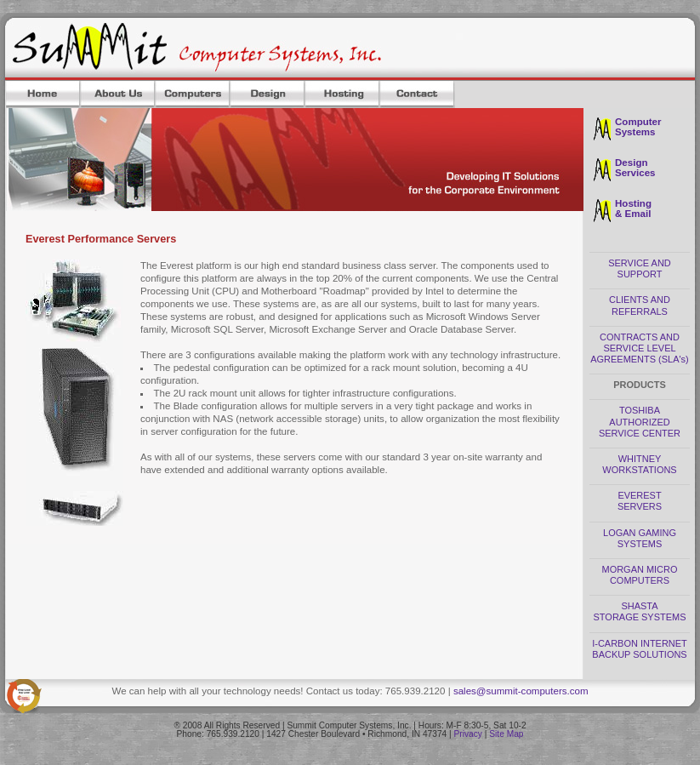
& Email (633, 214)
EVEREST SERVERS (640, 501)
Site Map (506, 734)
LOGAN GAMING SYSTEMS (640, 538)
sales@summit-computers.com (521, 691)
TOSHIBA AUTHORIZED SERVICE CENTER (640, 421)
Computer (638, 122)
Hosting (633, 203)
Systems (635, 132)
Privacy (468, 734)
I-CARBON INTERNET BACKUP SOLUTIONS (640, 649)
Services (635, 173)
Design (632, 163)
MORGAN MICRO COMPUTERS (640, 575)
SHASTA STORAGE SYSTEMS (640, 611)
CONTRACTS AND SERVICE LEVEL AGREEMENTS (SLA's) (639, 348)
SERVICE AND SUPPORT (640, 268)
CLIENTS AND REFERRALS (640, 305)
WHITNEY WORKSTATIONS (639, 464)
